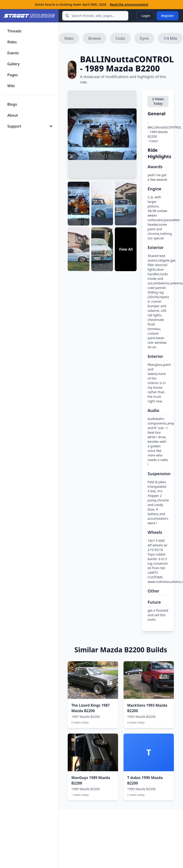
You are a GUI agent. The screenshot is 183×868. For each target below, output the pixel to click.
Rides (69, 38)
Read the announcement (129, 4)
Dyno (144, 38)
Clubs (120, 38)
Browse (95, 38)
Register (168, 16)
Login (146, 16)
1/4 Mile (170, 38)
